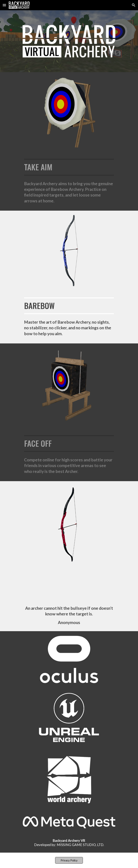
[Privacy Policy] (69, 860)
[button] (4, 5)
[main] (69, 167)
